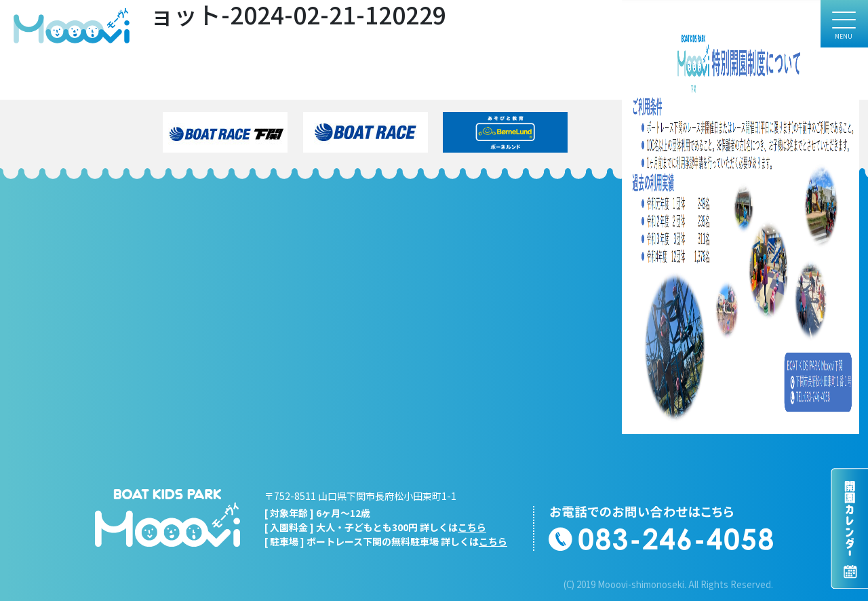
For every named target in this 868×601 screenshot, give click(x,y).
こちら (472, 527)
